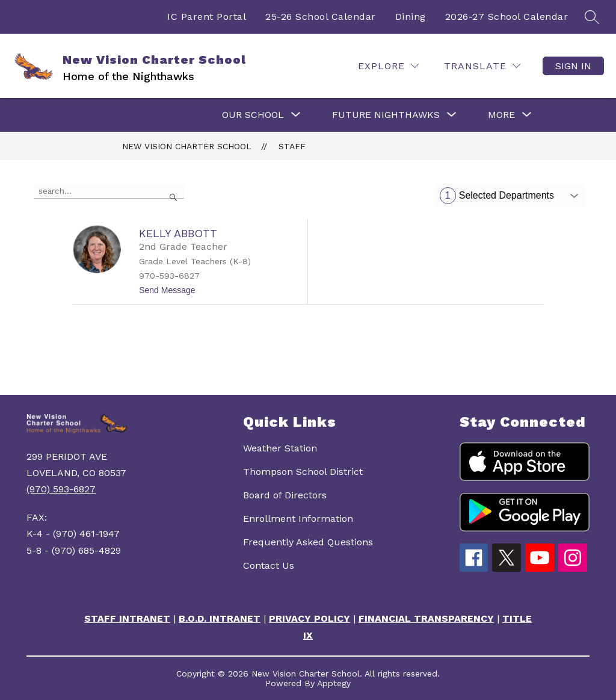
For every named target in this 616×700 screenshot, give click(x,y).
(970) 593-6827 (61, 489)
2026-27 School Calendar (507, 17)
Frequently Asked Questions (308, 542)
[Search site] (592, 17)
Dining (411, 17)
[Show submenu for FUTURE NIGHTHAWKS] (386, 115)
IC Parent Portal (207, 17)
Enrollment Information (298, 519)
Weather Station (280, 448)
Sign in (573, 66)
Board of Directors (285, 495)
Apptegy (334, 683)
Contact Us (269, 565)
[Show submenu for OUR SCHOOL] (253, 115)
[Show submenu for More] (501, 115)
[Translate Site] (482, 66)
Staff (292, 146)
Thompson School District (303, 472)
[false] (109, 191)
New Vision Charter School (187, 146)
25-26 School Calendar (321, 17)
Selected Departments (497, 196)
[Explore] (388, 66)
